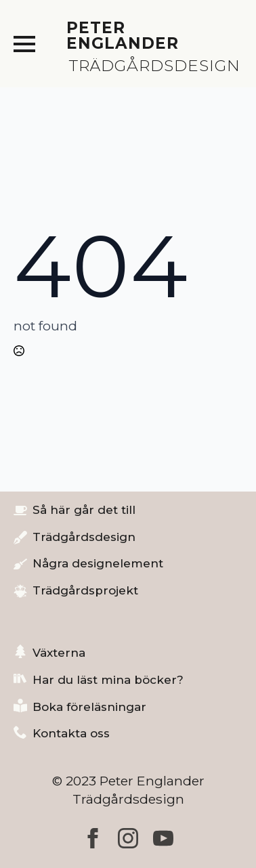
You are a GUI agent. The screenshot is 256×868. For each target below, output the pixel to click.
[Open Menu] (24, 44)
